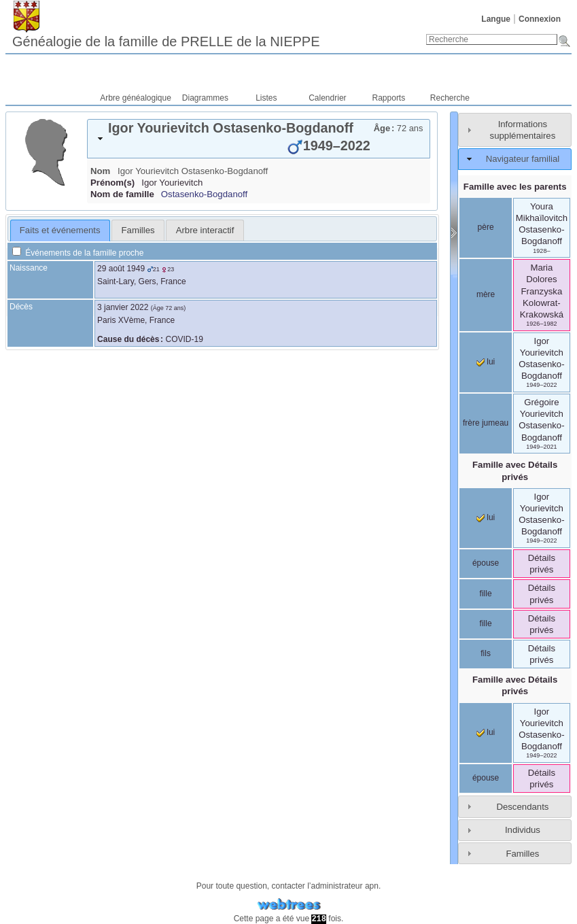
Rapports (389, 98)
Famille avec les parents (515, 187)
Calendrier (327, 98)
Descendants (522, 807)
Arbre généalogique (136, 98)
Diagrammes (205, 98)
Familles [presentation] (138, 230)
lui (486, 362)
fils (486, 653)
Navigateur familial (523, 159)
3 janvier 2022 (123, 307)
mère (486, 294)
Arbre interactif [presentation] (205, 230)
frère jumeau (486, 423)
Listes (266, 98)
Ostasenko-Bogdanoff (204, 194)
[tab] (259, 139)
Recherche (450, 98)
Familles (522, 854)
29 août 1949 (121, 269)
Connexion (540, 19)
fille (486, 594)
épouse (486, 563)
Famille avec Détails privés (515, 470)
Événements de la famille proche (78, 253)
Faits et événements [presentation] (60, 230)
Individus (523, 830)
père (486, 227)
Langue (496, 19)
